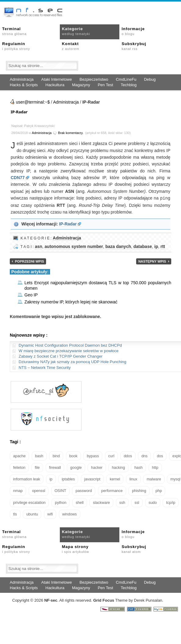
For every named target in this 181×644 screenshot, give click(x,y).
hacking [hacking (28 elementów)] (118, 467)
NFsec (51, 600)
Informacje (133, 31)
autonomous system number (74, 246)
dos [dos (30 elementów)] (160, 456)
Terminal (14, 31)
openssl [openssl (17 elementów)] (39, 490)
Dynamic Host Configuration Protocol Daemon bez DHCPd (70, 345)
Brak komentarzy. (71, 133)
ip (156, 246)
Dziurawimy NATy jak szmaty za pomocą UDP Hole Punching (72, 361)
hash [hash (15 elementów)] (138, 467)
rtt (163, 246)
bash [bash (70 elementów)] (39, 456)
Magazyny (81, 85)
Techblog (129, 85)
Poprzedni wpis (29, 261)
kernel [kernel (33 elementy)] (115, 479)
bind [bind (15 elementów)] (56, 456)
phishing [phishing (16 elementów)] (139, 490)
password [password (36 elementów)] (84, 490)
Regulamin (16, 46)
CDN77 (18, 178)
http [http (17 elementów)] (155, 467)
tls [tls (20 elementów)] (15, 514)
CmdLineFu (126, 79)
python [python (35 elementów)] (61, 502)
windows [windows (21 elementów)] (70, 514)
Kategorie (76, 31)
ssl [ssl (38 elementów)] (137, 502)
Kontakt (71, 46)
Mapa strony (76, 549)
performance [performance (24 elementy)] (112, 490)
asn (38, 246)
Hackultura (55, 85)
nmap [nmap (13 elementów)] (18, 490)
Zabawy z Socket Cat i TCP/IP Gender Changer (61, 356)
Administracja (22, 79)
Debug (150, 79)
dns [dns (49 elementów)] (144, 456)
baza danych (118, 246)
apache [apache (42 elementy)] (19, 456)
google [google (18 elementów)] (76, 467)
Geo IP (31, 295)
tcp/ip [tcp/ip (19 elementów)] (171, 502)
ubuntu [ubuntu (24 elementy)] (32, 514)
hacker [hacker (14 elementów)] (97, 467)
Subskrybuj (134, 46)
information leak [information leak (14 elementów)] (27, 479)
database (143, 246)
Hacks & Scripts (24, 85)
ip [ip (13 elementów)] (51, 479)
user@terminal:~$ (33, 102)
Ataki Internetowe (56, 79)
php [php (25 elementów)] (159, 490)
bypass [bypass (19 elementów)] (93, 456)
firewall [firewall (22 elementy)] (55, 467)
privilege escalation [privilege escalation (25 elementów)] (29, 502)
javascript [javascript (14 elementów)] (92, 479)
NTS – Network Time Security (45, 367)
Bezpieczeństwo (94, 79)
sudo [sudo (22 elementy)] (153, 502)
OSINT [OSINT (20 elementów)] (60, 490)
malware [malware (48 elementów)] (154, 479)
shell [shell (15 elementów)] (80, 502)
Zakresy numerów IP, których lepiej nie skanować (71, 302)
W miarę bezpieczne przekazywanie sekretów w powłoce (69, 350)
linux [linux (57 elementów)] (133, 479)
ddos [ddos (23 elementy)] (128, 456)
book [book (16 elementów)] (73, 456)
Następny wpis (152, 261)
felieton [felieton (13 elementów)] (19, 467)
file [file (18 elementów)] (37, 467)
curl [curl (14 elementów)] (111, 456)
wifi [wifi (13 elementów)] (50, 514)
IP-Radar (19, 112)
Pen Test (105, 85)
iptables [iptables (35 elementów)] (68, 479)
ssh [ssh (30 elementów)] (122, 502)
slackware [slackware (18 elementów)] (101, 502)
